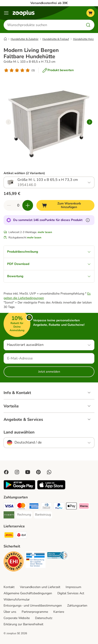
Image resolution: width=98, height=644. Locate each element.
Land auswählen (19, 432)
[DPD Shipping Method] (21, 536)
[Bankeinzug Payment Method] (43, 515)
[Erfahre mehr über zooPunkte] (88, 220)
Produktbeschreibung (49, 252)
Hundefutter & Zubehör (25, 39)
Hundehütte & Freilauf (56, 39)
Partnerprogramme (35, 612)
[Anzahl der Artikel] (18, 205)
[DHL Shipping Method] (9, 536)
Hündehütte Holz (83, 39)
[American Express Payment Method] (34, 507)
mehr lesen (45, 232)
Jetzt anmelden (49, 372)
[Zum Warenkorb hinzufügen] (65, 205)
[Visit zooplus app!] (19, 488)
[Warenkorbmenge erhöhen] (28, 205)
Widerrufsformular (17, 600)
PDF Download (49, 264)
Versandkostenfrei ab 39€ (49, 3)
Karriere (59, 612)
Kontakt (9, 587)
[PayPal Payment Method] (59, 507)
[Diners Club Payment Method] (46, 507)
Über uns (10, 612)
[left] (8, 122)
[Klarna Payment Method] (84, 507)
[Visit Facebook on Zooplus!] (6, 472)
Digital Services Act (71, 593)
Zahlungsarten (77, 606)
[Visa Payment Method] (9, 507)
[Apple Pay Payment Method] (71, 507)
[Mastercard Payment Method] (21, 507)
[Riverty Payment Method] (9, 516)
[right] (90, 122)
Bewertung (49, 276)
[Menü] (6, 13)
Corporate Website (17, 618)
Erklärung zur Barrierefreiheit (23, 624)
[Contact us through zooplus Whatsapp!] (49, 472)
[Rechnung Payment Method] (24, 515)
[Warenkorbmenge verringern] (9, 205)
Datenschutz (44, 618)
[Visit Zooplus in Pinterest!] (38, 472)
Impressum (73, 587)
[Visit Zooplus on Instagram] (17, 472)
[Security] (14, 562)
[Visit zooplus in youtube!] (28, 472)
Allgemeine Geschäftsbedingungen (28, 593)
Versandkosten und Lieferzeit (40, 587)
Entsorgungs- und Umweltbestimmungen (33, 606)
